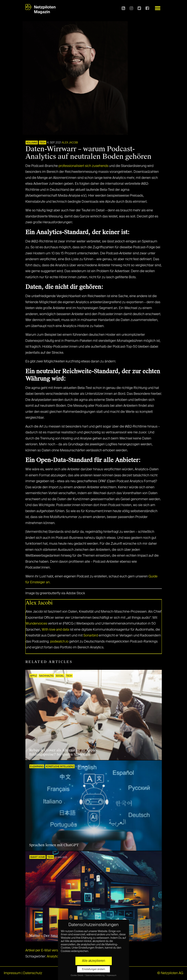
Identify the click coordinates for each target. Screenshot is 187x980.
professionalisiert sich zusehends (83, 166)
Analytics (54, 957)
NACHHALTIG (46, 676)
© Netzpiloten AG (170, 973)
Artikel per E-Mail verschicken (48, 950)
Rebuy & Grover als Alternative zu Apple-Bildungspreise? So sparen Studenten (63, 752)
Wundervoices (36, 624)
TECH (43, 143)
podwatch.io (59, 642)
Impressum (12, 973)
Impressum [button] (111, 975)
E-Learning (37, 767)
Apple (33, 676)
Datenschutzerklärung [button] (95, 975)
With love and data (55, 630)
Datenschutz (33, 973)
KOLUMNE (32, 143)
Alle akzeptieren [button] (94, 961)
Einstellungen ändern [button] (93, 969)
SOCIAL (60, 676)
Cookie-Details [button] (77, 975)
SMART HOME (38, 857)
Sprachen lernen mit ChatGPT (54, 845)
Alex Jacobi (70, 143)
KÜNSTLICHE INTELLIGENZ (60, 767)
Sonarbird (91, 636)
